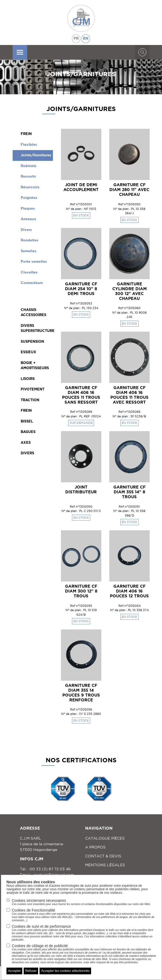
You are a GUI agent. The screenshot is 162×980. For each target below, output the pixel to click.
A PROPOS (95, 847)
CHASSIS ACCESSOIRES (33, 313)
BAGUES (28, 432)
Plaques (28, 209)
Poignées (29, 198)
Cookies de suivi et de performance (84, 933)
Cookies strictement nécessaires (81, 902)
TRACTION (30, 400)
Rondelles (30, 240)
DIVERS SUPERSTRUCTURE (37, 329)
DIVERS (27, 453)
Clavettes (29, 273)
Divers (26, 230)
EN (86, 39)
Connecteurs (32, 283)
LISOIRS (28, 379)
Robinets (29, 166)
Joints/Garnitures (36, 155)
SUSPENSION (32, 342)
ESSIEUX (28, 352)
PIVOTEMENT (33, 389)
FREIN (26, 134)
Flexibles (29, 145)
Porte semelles (34, 262)
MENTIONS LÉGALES (105, 865)
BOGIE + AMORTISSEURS (35, 366)
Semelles (29, 251)
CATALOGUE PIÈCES (105, 838)
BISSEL (27, 422)
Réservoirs (30, 187)
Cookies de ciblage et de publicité (84, 954)
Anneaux (28, 219)
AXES (26, 443)
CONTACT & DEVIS (103, 856)
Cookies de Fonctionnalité (84, 915)
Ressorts (28, 177)
